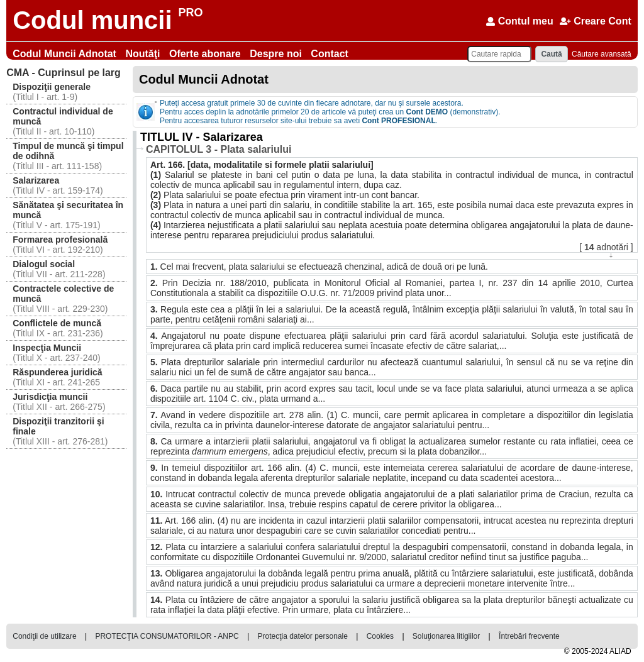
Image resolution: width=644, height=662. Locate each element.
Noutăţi (144, 54)
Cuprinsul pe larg (64, 73)
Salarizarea (36, 180)
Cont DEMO (427, 112)
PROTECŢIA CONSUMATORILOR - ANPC (167, 636)
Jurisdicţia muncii (50, 397)
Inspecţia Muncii (47, 348)
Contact (330, 54)
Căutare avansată (602, 54)
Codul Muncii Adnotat (66, 54)
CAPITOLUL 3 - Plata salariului (219, 149)
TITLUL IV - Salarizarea (202, 137)
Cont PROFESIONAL (398, 121)
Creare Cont (596, 21)
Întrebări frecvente (529, 636)
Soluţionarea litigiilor (446, 636)
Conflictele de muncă (57, 323)
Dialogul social (44, 264)
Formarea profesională (60, 240)
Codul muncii (92, 20)
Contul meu (519, 21)
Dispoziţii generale (52, 87)
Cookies (380, 636)
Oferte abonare (206, 54)
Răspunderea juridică (57, 372)
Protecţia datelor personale (302, 636)
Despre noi (277, 54)
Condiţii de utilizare (44, 636)
